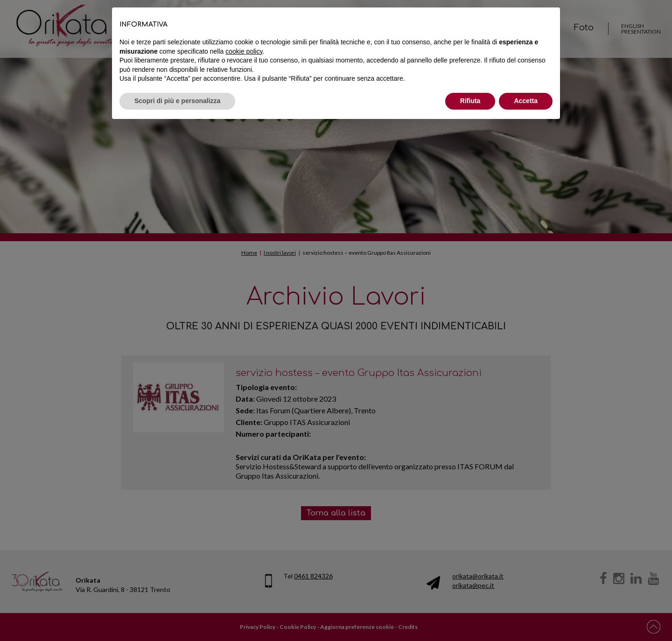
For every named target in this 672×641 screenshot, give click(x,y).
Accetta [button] (526, 101)
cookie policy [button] (244, 51)
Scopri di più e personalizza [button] (177, 101)
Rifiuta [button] (470, 101)
